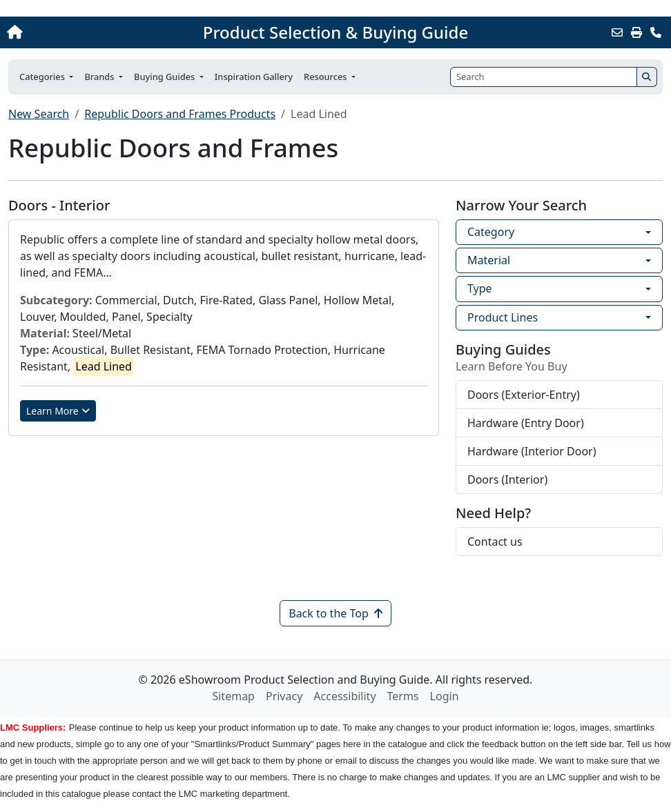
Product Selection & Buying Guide (335, 32)
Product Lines (503, 317)
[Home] (71, 32)
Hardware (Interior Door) (532, 451)
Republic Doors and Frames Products (180, 114)
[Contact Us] (656, 32)
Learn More (58, 411)
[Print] (636, 32)
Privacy (284, 696)
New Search (39, 114)
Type (480, 288)
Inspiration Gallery (254, 77)
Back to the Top (335, 613)
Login (445, 696)
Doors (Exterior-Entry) (524, 395)
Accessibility (344, 696)
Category (491, 232)
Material (489, 260)
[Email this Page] (617, 32)
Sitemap (233, 696)
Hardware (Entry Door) (526, 423)
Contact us (495, 542)
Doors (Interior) (507, 479)
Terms (403, 696)
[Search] (544, 77)
